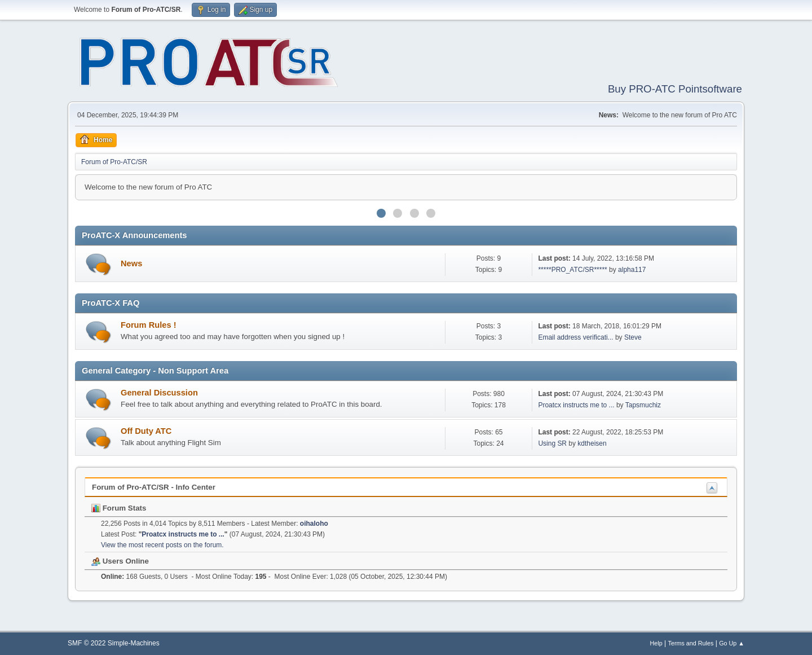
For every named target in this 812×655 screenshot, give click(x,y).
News (131, 263)
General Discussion (159, 393)
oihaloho (314, 524)
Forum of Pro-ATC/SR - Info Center (154, 487)
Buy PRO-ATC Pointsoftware (675, 89)
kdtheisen (592, 443)
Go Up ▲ (732, 643)
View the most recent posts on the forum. (162, 545)
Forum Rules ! (149, 325)
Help (656, 643)
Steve (633, 337)
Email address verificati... (575, 337)
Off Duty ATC (146, 431)
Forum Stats (119, 508)
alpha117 (632, 270)
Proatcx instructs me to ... (576, 405)
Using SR (552, 443)
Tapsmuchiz (643, 405)
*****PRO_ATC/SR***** (572, 270)
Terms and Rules (691, 643)
